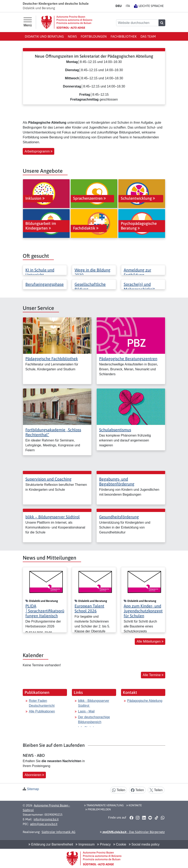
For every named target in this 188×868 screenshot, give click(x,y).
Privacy (104, 844)
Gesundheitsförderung (119, 517)
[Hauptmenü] (28, 22)
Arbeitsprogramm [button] (39, 151)
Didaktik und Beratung (44, 36)
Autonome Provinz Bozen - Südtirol (46, 808)
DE (119, 6)
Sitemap (33, 789)
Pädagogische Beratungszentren (128, 359)
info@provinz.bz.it (46, 819)
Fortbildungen (94, 36)
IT (128, 6)
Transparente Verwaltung (104, 805)
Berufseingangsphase (45, 284)
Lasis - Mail (86, 711)
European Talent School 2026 (89, 608)
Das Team (148, 36)
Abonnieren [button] (34, 775)
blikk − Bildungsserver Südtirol (53, 517)
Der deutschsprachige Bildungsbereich (94, 720)
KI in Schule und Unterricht (40, 272)
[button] (131, 818)
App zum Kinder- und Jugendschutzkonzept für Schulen (143, 611)
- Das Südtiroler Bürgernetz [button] (132, 832)
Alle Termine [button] (153, 675)
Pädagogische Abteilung (145, 701)
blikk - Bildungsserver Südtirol (94, 703)
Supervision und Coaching (48, 479)
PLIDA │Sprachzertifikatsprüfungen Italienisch (45, 611)
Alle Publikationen (42, 711)
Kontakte (134, 805)
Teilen (119, 790)
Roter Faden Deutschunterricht (42, 703)
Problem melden (98, 809)
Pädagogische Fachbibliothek (52, 359)
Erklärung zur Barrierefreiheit (51, 844)
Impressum (85, 844)
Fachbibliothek (124, 36)
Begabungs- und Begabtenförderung (117, 481)
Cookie (120, 844)
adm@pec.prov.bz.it (44, 824)
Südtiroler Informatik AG (58, 832)
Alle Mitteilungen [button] (150, 641)
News (72, 36)
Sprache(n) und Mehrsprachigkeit (139, 287)
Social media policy (144, 844)
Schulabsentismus (115, 430)
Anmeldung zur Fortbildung (137, 272)
